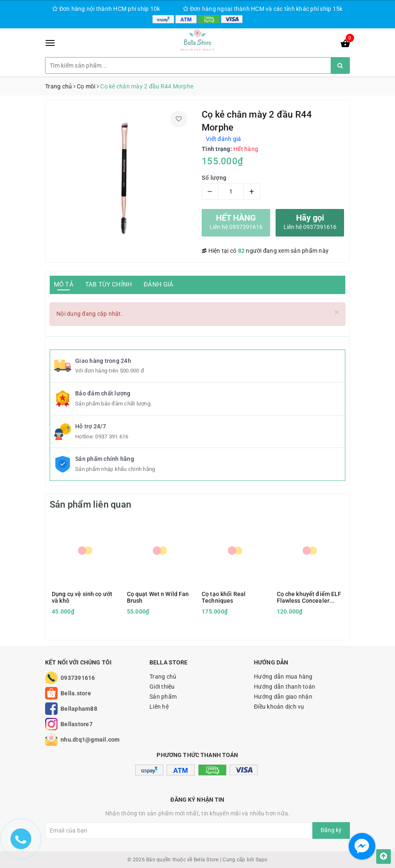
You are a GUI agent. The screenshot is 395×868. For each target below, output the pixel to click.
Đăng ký (331, 830)
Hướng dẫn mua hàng (283, 677)
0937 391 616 (112, 437)
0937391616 (78, 678)
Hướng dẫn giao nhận (283, 697)
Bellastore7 (77, 724)
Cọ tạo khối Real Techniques (224, 597)
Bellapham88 (79, 709)
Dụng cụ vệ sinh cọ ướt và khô (82, 597)
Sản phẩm (163, 697)
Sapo (262, 860)
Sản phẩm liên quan (90, 504)
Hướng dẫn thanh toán (285, 687)
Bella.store (76, 693)
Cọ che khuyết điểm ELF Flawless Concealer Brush (309, 597)
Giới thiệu (162, 687)
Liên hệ (159, 707)
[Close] (337, 313)
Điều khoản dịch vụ (279, 707)
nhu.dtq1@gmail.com (90, 740)
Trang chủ (163, 677)
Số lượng (214, 178)
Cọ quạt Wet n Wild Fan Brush (158, 597)
